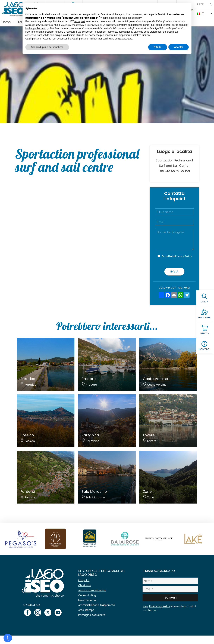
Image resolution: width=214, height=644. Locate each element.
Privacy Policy (184, 256)
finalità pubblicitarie (36, 28)
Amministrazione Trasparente (97, 605)
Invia (174, 272)
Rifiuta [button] (158, 47)
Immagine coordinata (92, 615)
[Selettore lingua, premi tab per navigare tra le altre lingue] (205, 13)
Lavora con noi (87, 600)
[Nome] (170, 581)
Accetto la (177, 256)
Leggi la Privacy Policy (157, 606)
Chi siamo (84, 585)
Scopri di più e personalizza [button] (47, 47)
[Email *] (170, 589)
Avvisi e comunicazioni (92, 590)
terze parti (80, 21)
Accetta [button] (179, 47)
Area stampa (86, 610)
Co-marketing (87, 595)
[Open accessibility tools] (8, 638)
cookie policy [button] (135, 18)
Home (6, 22)
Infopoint (84, 580)
